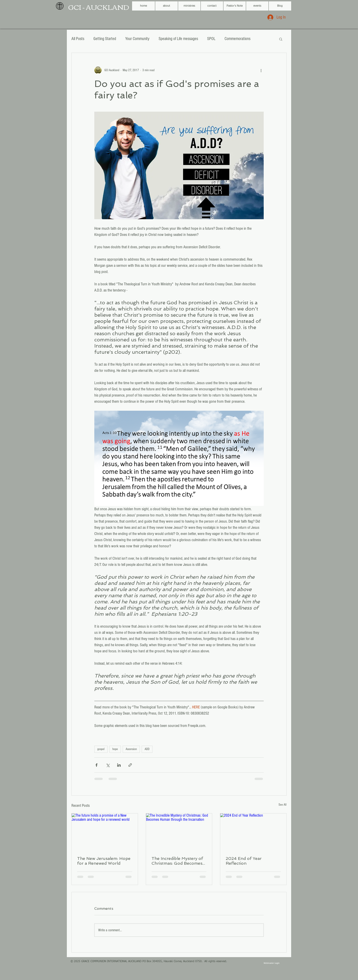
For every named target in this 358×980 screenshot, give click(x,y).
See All (283, 805)
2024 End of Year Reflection (244, 861)
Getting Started (105, 39)
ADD (147, 749)
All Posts (78, 39)
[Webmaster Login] (271, 963)
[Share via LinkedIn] (119, 765)
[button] (281, 39)
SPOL (211, 39)
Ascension (131, 749)
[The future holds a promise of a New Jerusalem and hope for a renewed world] (105, 832)
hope (115, 749)
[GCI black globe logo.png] (60, 6)
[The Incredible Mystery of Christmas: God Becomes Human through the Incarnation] (179, 832)
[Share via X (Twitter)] (108, 765)
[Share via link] (130, 765)
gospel (101, 749)
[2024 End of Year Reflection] (253, 832)
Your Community (137, 39)
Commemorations (237, 39)
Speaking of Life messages (178, 39)
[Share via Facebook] (96, 765)
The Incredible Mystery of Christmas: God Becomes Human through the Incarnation (177, 861)
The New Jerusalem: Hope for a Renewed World (104, 861)
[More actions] (261, 70)
